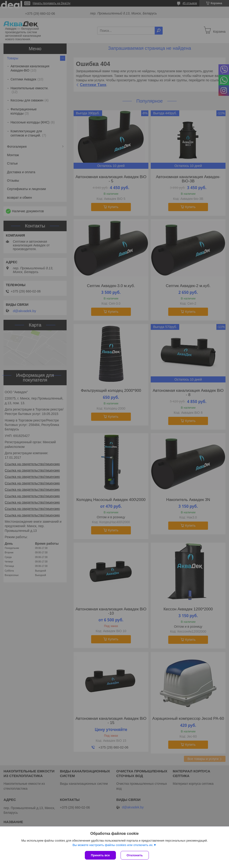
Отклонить (135, 855)
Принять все (100, 855)
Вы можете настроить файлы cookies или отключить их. (113, 845)
